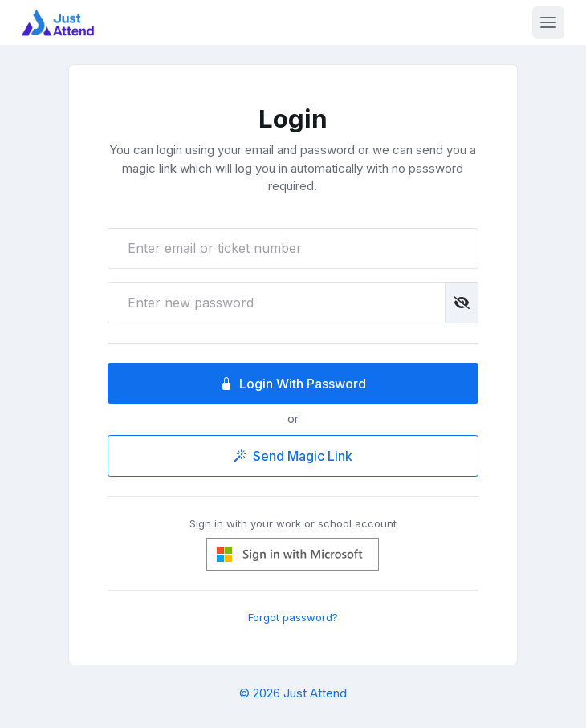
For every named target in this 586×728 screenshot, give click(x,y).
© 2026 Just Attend (293, 693)
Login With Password (293, 384)
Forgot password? (293, 617)
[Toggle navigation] (548, 22)
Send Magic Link (293, 456)
